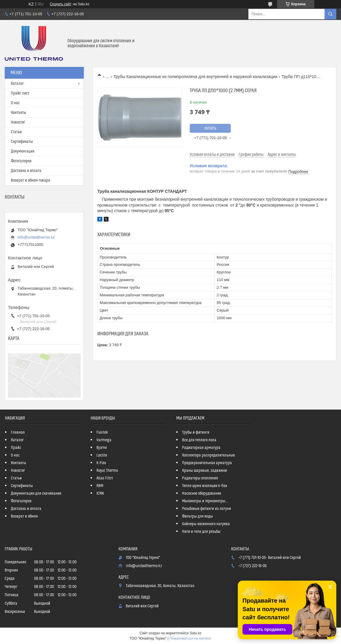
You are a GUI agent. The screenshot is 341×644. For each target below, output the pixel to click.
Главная (18, 432)
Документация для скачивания (36, 493)
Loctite (102, 455)
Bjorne (102, 448)
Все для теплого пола (199, 440)
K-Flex (101, 463)
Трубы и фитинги (196, 432)
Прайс (16, 448)
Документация (23, 151)
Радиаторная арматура (201, 448)
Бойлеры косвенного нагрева (206, 524)
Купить (210, 129)
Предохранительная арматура (207, 463)
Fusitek (102, 432)
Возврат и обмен (24, 516)
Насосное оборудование (202, 493)
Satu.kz (196, 633)
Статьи (16, 132)
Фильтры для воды (197, 516)
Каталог (17, 84)
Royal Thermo (107, 471)
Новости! (18, 122)
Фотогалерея (21, 161)
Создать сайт (61, 4)
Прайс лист (20, 93)
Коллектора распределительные (208, 455)
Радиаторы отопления (200, 478)
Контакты (18, 113)
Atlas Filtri (105, 478)
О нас (15, 103)
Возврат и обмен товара (30, 180)
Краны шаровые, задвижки (205, 471)
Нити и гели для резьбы (201, 532)
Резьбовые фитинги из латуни (207, 509)
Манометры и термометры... (205, 501)
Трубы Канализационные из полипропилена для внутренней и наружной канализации (195, 77)
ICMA (100, 493)
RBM (100, 486)
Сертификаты (22, 142)
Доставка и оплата (26, 171)
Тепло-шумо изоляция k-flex (205, 486)
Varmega (104, 440)
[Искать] (330, 14)
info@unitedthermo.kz (36, 237)
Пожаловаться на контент (190, 638)
